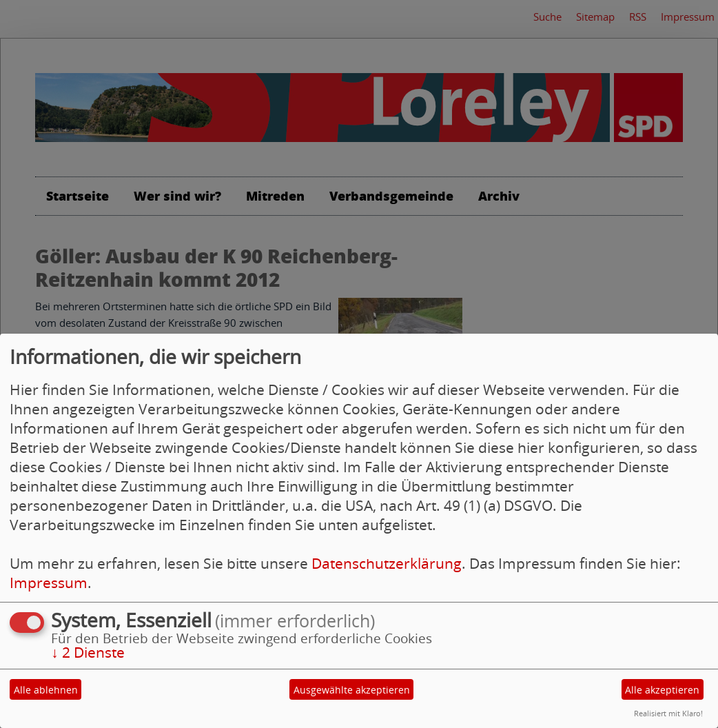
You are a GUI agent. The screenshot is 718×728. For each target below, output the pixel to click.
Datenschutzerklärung (387, 563)
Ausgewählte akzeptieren (352, 690)
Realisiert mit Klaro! (668, 713)
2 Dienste (88, 652)
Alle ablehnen (46, 690)
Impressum (49, 583)
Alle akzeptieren (662, 690)
